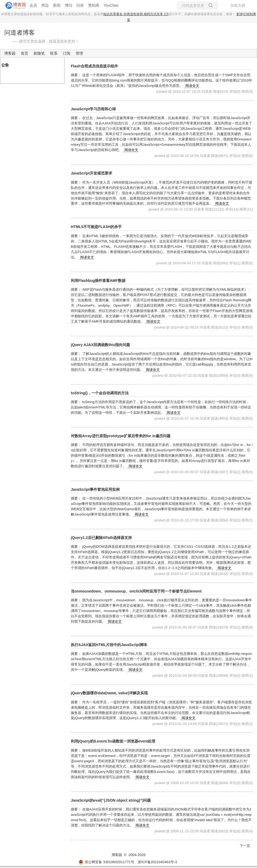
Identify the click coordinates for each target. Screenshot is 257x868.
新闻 (57, 5)
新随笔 (39, 53)
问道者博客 (20, 33)
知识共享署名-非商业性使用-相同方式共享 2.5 (136, 14)
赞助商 (94, 5)
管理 (79, 53)
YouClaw (111, 5)
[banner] (13, 6)
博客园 (10, 53)
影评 (240, 14)
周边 (45, 5)
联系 (54, 53)
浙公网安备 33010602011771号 (106, 862)
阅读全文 (192, 86)
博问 (68, 5)
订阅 (67, 53)
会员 (33, 5)
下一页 (245, 846)
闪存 (80, 5)
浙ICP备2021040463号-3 (157, 862)
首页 (25, 53)
